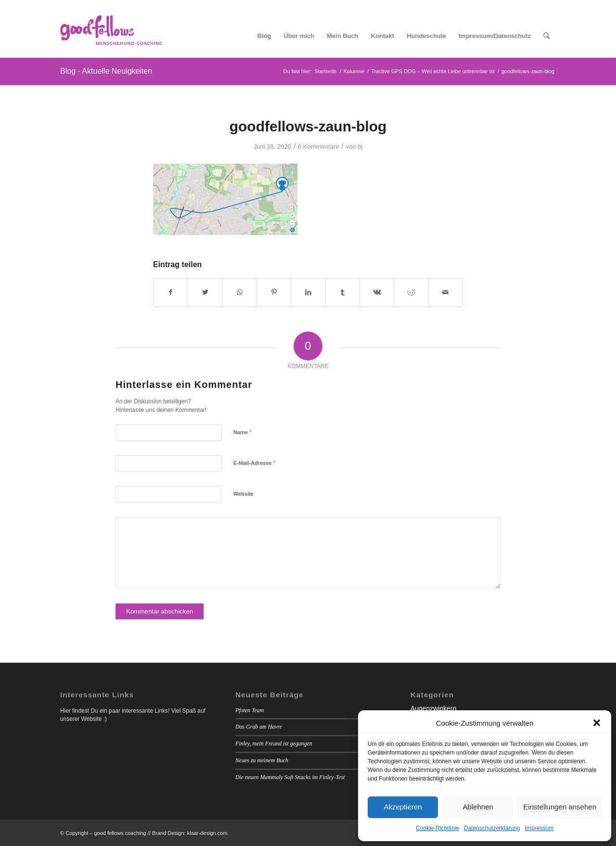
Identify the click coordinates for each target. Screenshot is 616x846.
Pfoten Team (250, 710)
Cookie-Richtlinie (437, 828)
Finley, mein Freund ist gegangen (274, 743)
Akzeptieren (403, 807)
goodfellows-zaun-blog (308, 126)
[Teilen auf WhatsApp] (240, 292)
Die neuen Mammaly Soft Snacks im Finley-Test (290, 777)
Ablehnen (478, 807)
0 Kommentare (318, 147)
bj (360, 147)
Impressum (539, 828)
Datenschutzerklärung (492, 828)
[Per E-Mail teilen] (446, 292)
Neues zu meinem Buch (262, 760)
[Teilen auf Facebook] (171, 292)
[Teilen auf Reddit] (411, 292)
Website (244, 494)
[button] (597, 723)
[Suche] (546, 36)
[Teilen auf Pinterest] (274, 292)
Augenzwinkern (434, 708)
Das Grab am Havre (259, 727)
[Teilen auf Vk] (377, 292)
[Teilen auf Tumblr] (343, 292)
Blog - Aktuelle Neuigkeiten (106, 71)
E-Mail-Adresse (255, 463)
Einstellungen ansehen (560, 807)
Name (243, 432)
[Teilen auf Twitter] (205, 292)
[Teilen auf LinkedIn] (308, 292)
